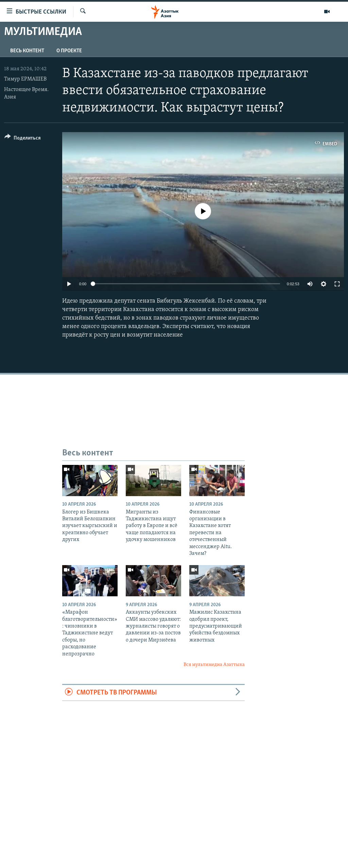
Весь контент (27, 51)
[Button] (23, 139)
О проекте (69, 51)
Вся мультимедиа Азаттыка (214, 665)
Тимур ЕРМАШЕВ (25, 79)
